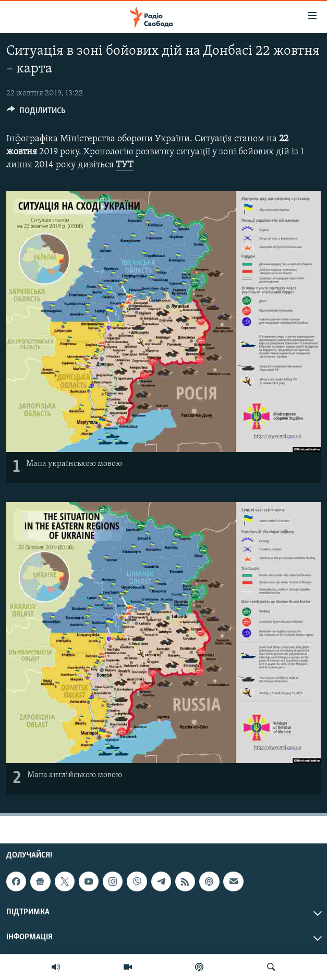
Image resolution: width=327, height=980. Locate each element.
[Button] (36, 113)
